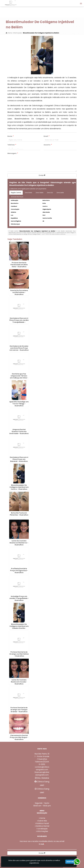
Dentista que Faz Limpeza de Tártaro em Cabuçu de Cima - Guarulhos (19, 377)
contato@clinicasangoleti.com (42, 768)
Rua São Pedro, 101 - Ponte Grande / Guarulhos (42, 756)
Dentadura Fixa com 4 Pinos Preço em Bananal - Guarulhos (19, 459)
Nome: (11, 136)
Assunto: (48, 145)
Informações (43, 831)
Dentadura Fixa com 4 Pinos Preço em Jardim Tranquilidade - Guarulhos (19, 321)
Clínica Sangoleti (42, 783)
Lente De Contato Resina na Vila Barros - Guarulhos (19, 543)
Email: (47, 136)
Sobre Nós (43, 821)
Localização (43, 829)
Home (43, 818)
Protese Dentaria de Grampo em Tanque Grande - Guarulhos (19, 710)
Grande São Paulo (17, 197)
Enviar (42, 175)
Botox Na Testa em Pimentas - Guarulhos (19, 514)
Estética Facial (43, 823)
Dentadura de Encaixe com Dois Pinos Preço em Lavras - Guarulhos (19, 348)
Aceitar (70, 862)
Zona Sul (50, 193)
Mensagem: (13, 153)
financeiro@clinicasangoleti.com (42, 774)
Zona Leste (60, 193)
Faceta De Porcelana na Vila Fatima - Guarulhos (19, 292)
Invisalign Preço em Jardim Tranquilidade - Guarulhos (19, 598)
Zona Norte (28, 193)
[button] (81, 4)
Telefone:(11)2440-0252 (42, 763)
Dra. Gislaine (42, 778)
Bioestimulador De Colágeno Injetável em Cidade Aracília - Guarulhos (19, 627)
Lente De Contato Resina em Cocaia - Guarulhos (19, 682)
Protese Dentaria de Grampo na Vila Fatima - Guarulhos (19, 654)
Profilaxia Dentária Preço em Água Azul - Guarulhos (19, 571)
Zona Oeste (39, 193)
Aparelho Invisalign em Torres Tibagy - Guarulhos (19, 404)
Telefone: (12, 145)
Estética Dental (43, 826)
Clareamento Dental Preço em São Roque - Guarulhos (19, 737)
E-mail (42, 844)
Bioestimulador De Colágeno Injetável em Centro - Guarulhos (19, 487)
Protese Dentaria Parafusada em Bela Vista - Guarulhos (19, 265)
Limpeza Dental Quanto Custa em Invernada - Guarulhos (19, 431)
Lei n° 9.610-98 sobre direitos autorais (54, 234)
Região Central (16, 193)
